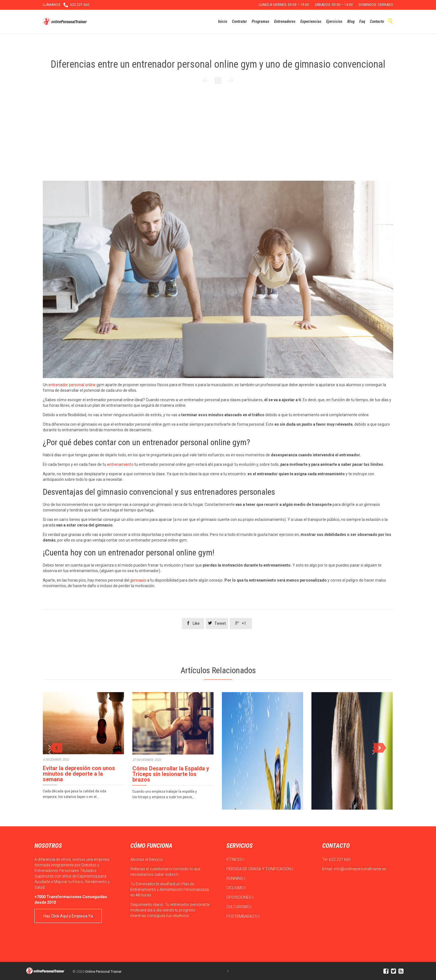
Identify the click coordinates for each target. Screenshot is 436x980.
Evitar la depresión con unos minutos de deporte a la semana (79, 774)
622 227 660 (340, 859)
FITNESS (235, 859)
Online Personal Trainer (103, 972)
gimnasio (138, 580)
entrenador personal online (72, 385)
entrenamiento (120, 464)
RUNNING (236, 878)
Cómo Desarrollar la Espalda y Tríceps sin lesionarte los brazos (171, 774)
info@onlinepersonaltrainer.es (360, 869)
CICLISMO (236, 888)
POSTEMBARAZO (243, 916)
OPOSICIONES (240, 897)
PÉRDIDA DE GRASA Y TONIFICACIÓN (260, 869)
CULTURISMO (239, 907)
